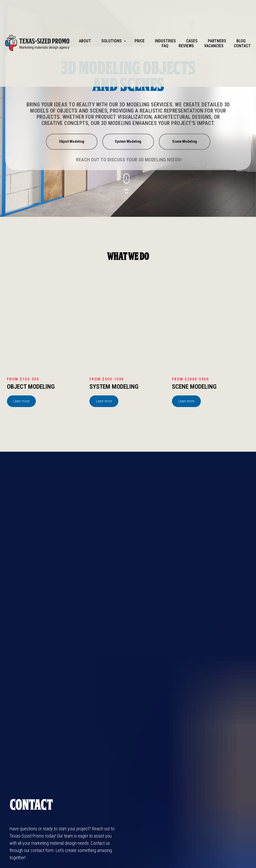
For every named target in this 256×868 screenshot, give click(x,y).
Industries (165, 41)
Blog (241, 41)
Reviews (186, 46)
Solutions (112, 41)
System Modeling (114, 387)
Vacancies (214, 46)
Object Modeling (31, 387)
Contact (242, 46)
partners (217, 41)
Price (140, 41)
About (85, 41)
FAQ (165, 46)
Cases (192, 41)
